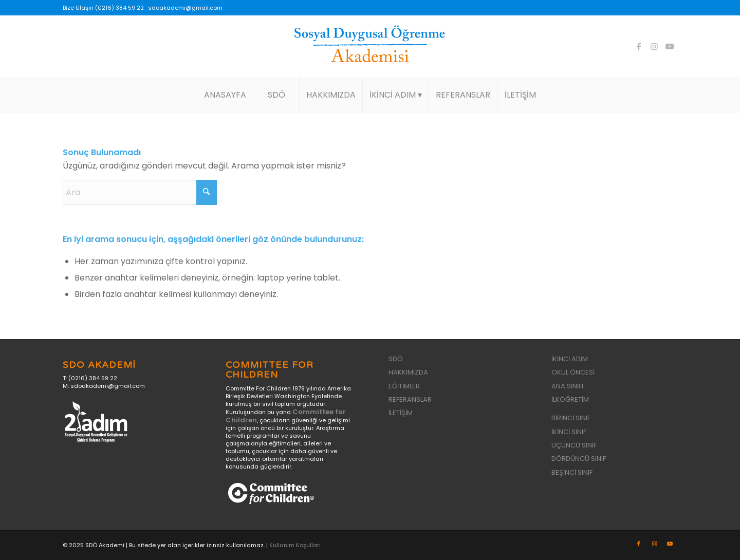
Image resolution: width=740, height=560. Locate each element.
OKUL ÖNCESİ (573, 372)
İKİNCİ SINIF (569, 432)
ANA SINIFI (567, 386)
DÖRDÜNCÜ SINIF (579, 459)
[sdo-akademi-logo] (370, 46)
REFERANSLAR (410, 399)
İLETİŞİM (401, 413)
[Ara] (140, 192)
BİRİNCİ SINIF (571, 418)
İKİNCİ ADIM (570, 359)
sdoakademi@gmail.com (185, 8)
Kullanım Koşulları (295, 545)
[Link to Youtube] (670, 46)
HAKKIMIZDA (408, 372)
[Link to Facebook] (639, 46)
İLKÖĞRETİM (570, 399)
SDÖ (396, 359)
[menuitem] (225, 95)
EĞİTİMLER (404, 386)
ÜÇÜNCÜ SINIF (574, 445)
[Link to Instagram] (654, 46)
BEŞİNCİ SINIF (572, 472)
